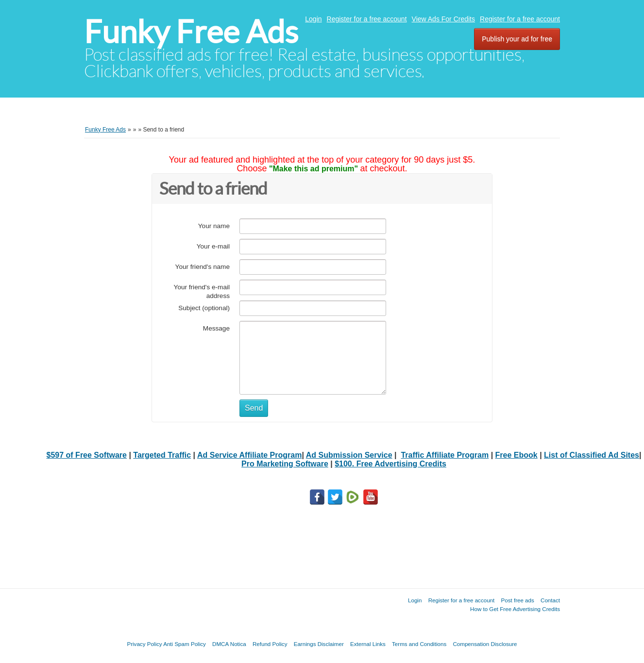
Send (254, 408)
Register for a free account (367, 19)
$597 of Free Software (87, 455)
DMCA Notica (229, 644)
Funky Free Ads (191, 32)
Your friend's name (203, 267)
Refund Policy (270, 644)
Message (216, 328)
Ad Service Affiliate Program (249, 455)
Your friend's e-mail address (202, 291)
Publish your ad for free (517, 39)
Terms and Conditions (419, 644)
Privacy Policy (144, 644)
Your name (214, 226)
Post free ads (517, 600)
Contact (550, 600)
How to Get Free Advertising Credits (515, 609)
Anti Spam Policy (185, 644)
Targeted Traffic (162, 455)
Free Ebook (517, 455)
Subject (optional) (204, 308)
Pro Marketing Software (285, 464)
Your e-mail (213, 246)
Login (313, 19)
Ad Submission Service (349, 455)
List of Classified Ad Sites (592, 455)
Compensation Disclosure (485, 644)
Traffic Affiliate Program (445, 455)
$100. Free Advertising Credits (390, 464)
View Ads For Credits (443, 19)
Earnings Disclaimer (319, 644)
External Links (368, 644)
